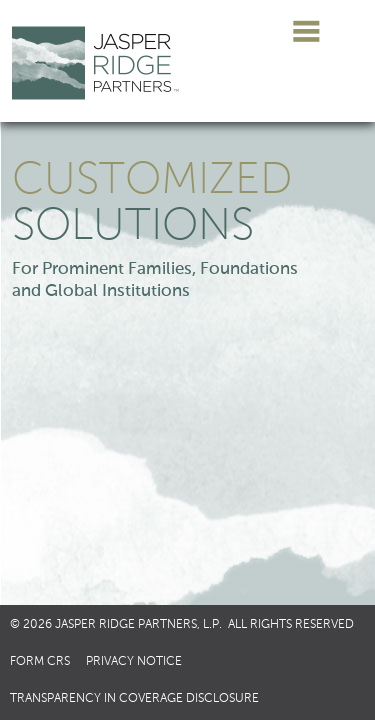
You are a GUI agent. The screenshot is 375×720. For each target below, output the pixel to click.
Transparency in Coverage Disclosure (134, 699)
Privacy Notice (134, 662)
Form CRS (40, 662)
